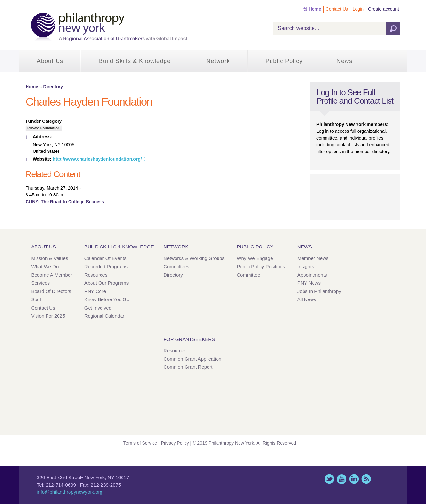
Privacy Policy (175, 443)
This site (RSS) (366, 479)
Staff (36, 299)
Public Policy (284, 61)
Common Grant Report (188, 367)
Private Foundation (44, 128)
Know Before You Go (107, 299)
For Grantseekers (189, 339)
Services (41, 283)
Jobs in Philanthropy (319, 291)
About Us (50, 61)
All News (307, 299)
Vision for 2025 (48, 316)
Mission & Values (50, 258)
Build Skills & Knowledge (135, 61)
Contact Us (337, 9)
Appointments (312, 275)
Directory (53, 87)
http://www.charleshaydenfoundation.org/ (97, 159)
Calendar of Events (106, 258)
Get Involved (98, 308)
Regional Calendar (104, 316)
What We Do (45, 266)
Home (315, 9)
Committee (248, 275)
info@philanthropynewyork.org (70, 492)
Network (218, 61)
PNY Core (95, 291)
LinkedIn (354, 479)
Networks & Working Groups (194, 258)
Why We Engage (255, 258)
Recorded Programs (106, 266)
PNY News (309, 283)
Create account (383, 9)
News (344, 61)
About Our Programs (107, 283)
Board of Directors (51, 291)
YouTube (342, 479)
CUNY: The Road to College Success (65, 202)
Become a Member (52, 275)
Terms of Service (140, 443)
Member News (313, 258)
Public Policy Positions (261, 266)
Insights (306, 266)
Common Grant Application (192, 359)
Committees (176, 266)
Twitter (329, 479)
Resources (96, 275)
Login (358, 9)
